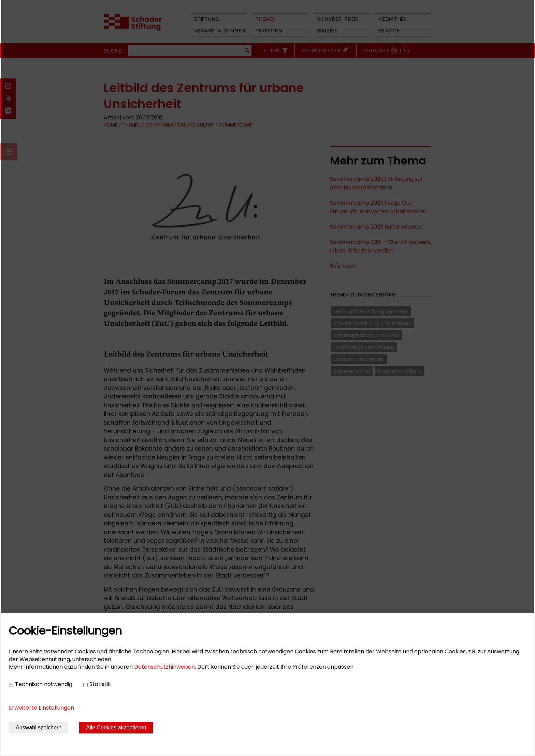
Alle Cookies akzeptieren (116, 728)
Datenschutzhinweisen (164, 667)
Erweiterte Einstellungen (41, 708)
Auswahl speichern (39, 728)
